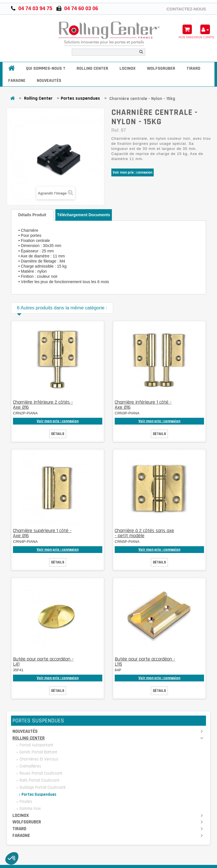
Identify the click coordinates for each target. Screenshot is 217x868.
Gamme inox (30, 809)
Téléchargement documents (84, 215)
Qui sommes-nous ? (46, 68)
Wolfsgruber (161, 68)
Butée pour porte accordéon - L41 (43, 662)
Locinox (128, 68)
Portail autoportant (36, 745)
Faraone (17, 81)
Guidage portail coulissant (42, 787)
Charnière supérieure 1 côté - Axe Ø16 (42, 533)
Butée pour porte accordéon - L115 (145, 662)
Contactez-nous (186, 9)
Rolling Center (92, 68)
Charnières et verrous (38, 759)
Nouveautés (49, 81)
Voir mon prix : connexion (133, 172)
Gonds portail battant (38, 752)
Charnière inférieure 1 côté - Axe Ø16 (143, 405)
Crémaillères (30, 766)
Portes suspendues (80, 98)
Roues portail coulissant (40, 773)
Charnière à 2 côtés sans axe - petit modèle (144, 533)
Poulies (25, 802)
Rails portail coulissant (39, 780)
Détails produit (32, 215)
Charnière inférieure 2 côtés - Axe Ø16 (43, 405)
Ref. (115, 130)
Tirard (193, 68)
